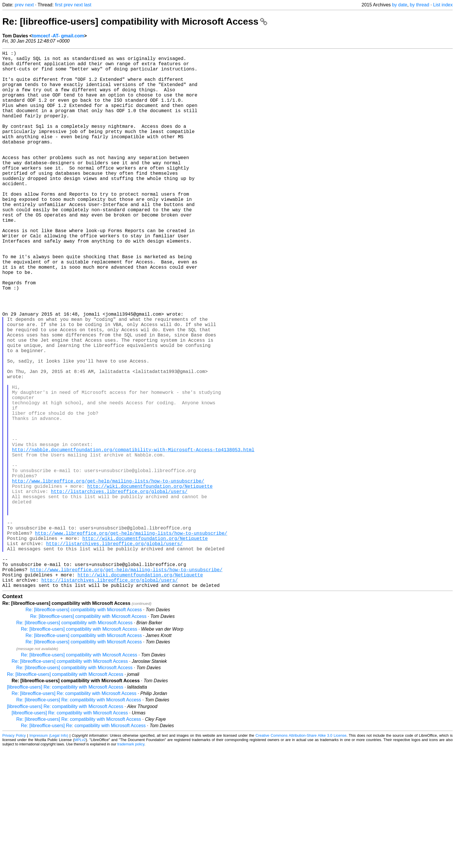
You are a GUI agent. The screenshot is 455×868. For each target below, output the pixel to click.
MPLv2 (80, 859)
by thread (419, 5)
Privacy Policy (14, 855)
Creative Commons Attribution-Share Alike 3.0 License (301, 855)
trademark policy (131, 864)
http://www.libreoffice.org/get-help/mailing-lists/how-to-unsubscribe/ (108, 577)
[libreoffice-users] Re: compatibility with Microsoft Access (65, 806)
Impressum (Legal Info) (49, 855)
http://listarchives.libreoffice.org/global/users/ (119, 590)
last (88, 5)
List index (443, 5)
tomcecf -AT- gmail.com (58, 36)
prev (19, 5)
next (29, 5)
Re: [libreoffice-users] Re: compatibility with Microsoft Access (74, 813)
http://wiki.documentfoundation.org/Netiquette (150, 583)
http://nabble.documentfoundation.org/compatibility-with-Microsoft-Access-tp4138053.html (133, 539)
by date (400, 5)
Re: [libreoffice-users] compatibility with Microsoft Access (135, 21)
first (59, 5)
